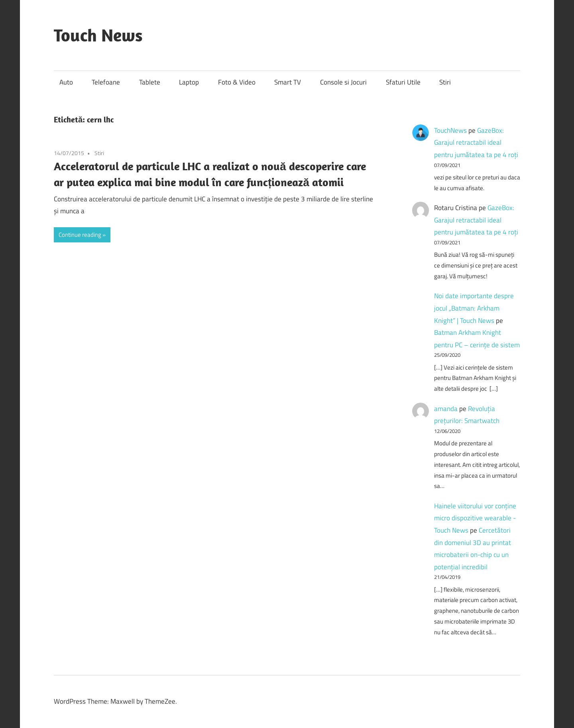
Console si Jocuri (343, 82)
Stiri (445, 82)
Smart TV (288, 82)
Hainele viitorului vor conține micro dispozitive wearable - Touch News (475, 518)
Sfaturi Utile (403, 82)
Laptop (189, 82)
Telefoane (106, 82)
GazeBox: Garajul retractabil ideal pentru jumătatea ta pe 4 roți (476, 143)
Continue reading (80, 235)
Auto (66, 82)
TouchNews (450, 130)
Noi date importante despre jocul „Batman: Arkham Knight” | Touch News (474, 308)
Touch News (98, 35)
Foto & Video (237, 82)
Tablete (150, 82)
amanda (446, 409)
